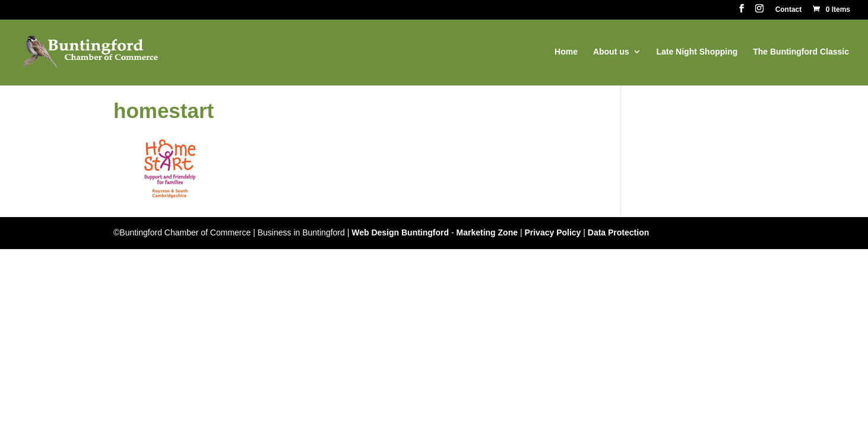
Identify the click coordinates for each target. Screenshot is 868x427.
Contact (789, 10)
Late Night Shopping (697, 52)
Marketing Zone (487, 232)
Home (566, 52)
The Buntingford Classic (801, 52)
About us (611, 52)
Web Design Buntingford (400, 232)
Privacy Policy (552, 232)
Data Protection (618, 232)
